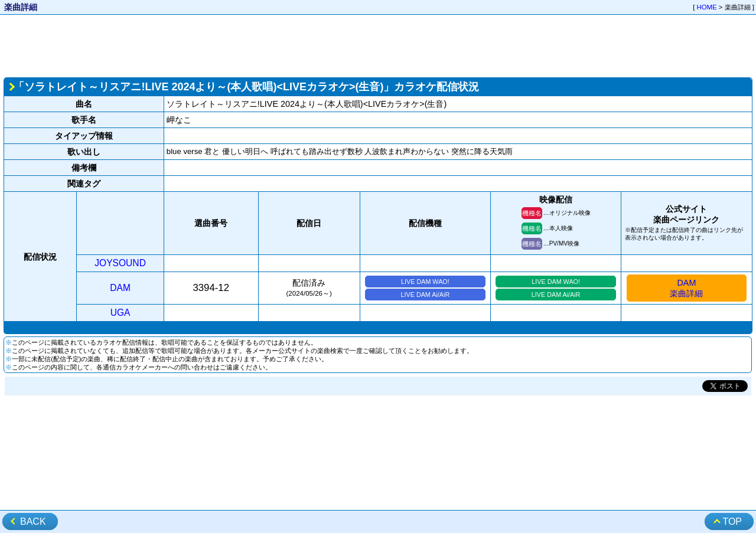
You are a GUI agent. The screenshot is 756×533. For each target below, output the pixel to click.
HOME (707, 7)
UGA (120, 313)
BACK (33, 521)
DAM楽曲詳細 (686, 288)
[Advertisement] (378, 45)
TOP (732, 521)
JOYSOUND (120, 263)
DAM (120, 288)
